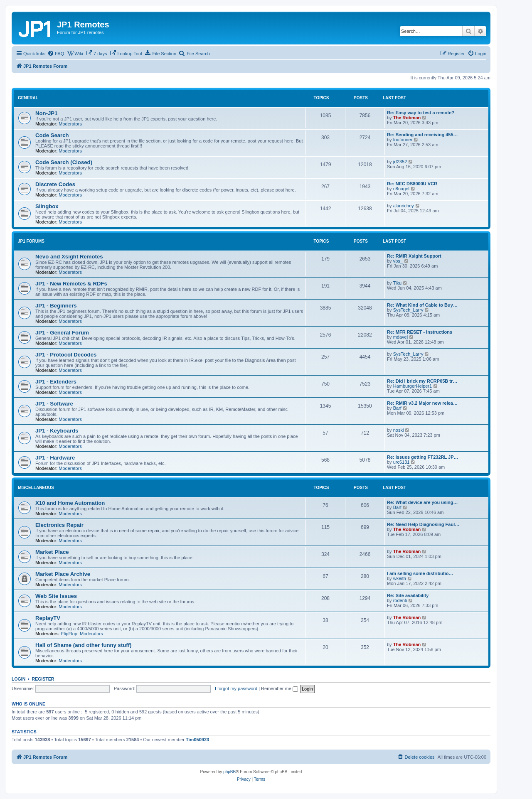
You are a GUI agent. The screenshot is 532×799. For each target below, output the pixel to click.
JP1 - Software (54, 404)
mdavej (400, 337)
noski (399, 430)
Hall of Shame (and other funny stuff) (84, 645)
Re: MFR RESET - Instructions (420, 332)
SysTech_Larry (408, 310)
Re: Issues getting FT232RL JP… (423, 457)
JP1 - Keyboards (57, 431)
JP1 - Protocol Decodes (66, 355)
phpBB (229, 772)
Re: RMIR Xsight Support (414, 256)
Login (18, 679)
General (28, 98)
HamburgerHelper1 (413, 386)
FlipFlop (69, 634)
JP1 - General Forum (62, 333)
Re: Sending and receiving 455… (422, 135)
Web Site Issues (56, 596)
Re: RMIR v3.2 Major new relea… (422, 403)
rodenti (400, 600)
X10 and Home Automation (70, 503)
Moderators (70, 124)
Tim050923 (197, 740)
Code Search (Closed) (64, 162)
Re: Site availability (408, 595)
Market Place (52, 552)
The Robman (407, 118)
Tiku (397, 283)
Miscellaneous (36, 488)
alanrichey (404, 206)
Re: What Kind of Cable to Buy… (422, 305)
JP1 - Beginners (56, 306)
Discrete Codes (55, 184)
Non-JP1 (47, 113)
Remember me (280, 688)
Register (43, 679)
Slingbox (47, 206)
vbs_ (398, 261)
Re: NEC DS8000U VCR (412, 184)
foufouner (403, 140)
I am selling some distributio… (420, 573)
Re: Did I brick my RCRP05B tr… (422, 381)
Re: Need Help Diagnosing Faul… (423, 524)
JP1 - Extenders (56, 382)
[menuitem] (56, 54)
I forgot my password (236, 688)
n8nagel (401, 189)
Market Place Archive (63, 574)
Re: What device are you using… (422, 502)
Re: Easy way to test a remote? (421, 113)
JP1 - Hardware (55, 458)
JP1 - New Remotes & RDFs (71, 284)
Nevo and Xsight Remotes (69, 257)
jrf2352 (400, 162)
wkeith (400, 578)
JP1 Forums (31, 241)
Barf (397, 408)
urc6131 (401, 462)
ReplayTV (48, 618)
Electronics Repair (59, 525)
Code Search (52, 135)
